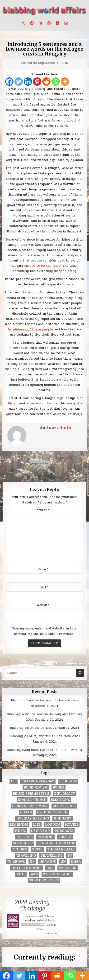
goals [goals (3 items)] (26, 812)
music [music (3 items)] (20, 831)
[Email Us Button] (66, 23)
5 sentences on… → (44, 463)
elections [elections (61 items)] (61, 800)
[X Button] (23, 23)
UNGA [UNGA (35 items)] (76, 862)
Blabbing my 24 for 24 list (31, 728)
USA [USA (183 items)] (50, 868)
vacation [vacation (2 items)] (68, 868)
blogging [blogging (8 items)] (68, 781)
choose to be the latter (43, 266)
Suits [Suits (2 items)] (37, 849)
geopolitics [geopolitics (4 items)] (64, 806)
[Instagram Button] (49, 23)
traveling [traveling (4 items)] (26, 856)
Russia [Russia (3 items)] (65, 837)
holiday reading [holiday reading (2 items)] (33, 818)
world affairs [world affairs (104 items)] (57, 874)
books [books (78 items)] (59, 787)
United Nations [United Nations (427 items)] (26, 868)
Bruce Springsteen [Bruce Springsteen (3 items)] (31, 794)
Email (43, 587)
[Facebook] (9, 82)
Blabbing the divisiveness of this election (44, 700)
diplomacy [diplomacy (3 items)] (65, 794)
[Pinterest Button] (32, 23)
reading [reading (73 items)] (45, 837)
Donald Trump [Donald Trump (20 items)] (32, 800)
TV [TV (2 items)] (70, 856)
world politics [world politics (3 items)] (44, 880)
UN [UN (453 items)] (63, 862)
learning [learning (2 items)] (19, 825)
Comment (43, 510)
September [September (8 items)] (23, 843)
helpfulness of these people (30, 329)
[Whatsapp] (56, 82)
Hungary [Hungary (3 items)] (63, 818)
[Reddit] (46, 82)
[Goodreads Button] (57, 23)
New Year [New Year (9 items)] (40, 831)
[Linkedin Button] (40, 23)
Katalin (29, 916)
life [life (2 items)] (37, 825)
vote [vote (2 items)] (21, 874)
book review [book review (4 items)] (36, 787)
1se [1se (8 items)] (14, 781)
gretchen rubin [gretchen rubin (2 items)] (52, 812)
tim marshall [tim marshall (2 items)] (61, 849)
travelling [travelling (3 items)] (52, 856)
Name (43, 569)
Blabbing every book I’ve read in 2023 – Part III (45, 750)
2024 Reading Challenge (32, 905)
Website (43, 605)
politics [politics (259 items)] (25, 837)
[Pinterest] (37, 82)
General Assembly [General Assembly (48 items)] (30, 806)
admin (64, 428)
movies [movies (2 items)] (72, 825)
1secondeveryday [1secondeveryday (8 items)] (38, 781)
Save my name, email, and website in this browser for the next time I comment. (44, 631)
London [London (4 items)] (53, 825)
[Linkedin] (28, 82)
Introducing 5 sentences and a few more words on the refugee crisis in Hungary (44, 49)
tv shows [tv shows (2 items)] (16, 862)
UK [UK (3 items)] (32, 862)
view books (52, 933)
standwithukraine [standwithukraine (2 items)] (56, 843)
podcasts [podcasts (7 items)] (64, 831)
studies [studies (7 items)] (20, 849)
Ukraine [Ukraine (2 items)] (48, 862)
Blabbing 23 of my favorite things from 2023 (44, 736)
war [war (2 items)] (34, 874)
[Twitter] (19, 82)
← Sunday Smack (45, 471)
